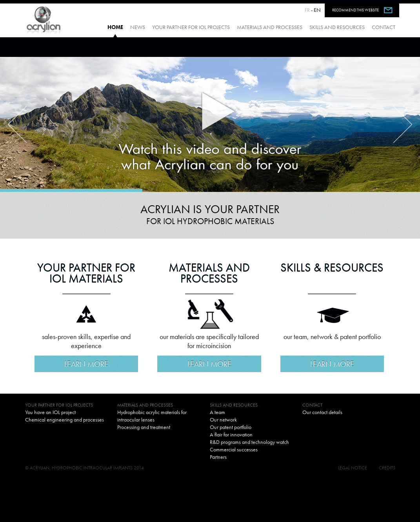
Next (403, 125)
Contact (384, 27)
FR (307, 10)
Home (115, 27)
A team (217, 412)
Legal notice (353, 468)
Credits (387, 468)
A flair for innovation (231, 434)
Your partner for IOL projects (191, 27)
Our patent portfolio (231, 427)
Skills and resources (337, 27)
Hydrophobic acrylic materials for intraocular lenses (152, 416)
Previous (17, 125)
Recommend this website (355, 10)
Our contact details (322, 412)
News (138, 27)
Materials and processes (270, 27)
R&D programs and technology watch (249, 442)
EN (317, 10)
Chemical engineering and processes (65, 420)
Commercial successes (234, 449)
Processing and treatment (144, 427)
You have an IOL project (50, 412)
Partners (218, 457)
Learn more (86, 364)
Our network (223, 420)
